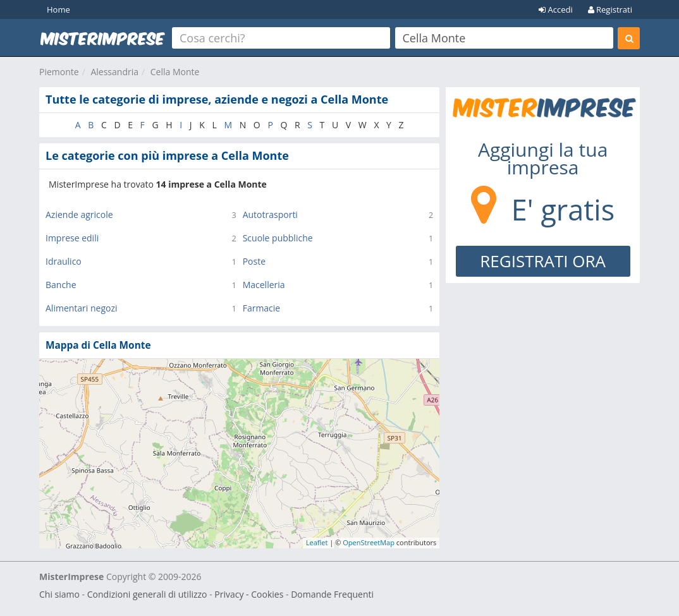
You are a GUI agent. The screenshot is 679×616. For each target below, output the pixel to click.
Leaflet (317, 542)
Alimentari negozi (82, 308)
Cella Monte (175, 72)
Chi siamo (59, 594)
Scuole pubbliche (278, 238)
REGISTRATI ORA (543, 261)
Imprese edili (72, 238)
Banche (61, 285)
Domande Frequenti (332, 594)
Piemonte (59, 72)
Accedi (556, 9)
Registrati (610, 9)
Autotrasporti (270, 214)
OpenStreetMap (369, 542)
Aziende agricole (79, 214)
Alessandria (114, 72)
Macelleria (264, 285)
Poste (254, 261)
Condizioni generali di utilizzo (147, 594)
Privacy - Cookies (249, 594)
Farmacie (262, 308)
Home (58, 9)
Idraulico (64, 261)
